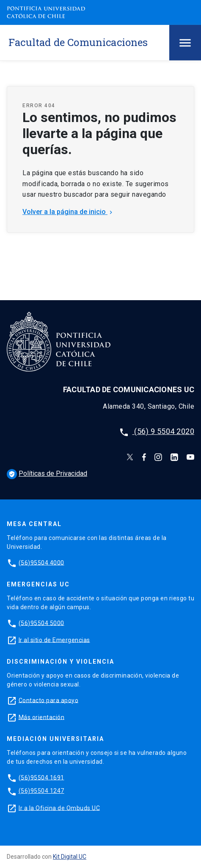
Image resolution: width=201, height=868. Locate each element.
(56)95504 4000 (41, 562)
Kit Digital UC (70, 857)
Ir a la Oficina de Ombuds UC (59, 808)
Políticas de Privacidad (47, 473)
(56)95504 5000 (41, 623)
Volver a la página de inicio (68, 212)
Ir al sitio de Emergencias (54, 640)
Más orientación (42, 717)
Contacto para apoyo (49, 700)
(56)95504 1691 (41, 777)
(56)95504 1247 (41, 791)
